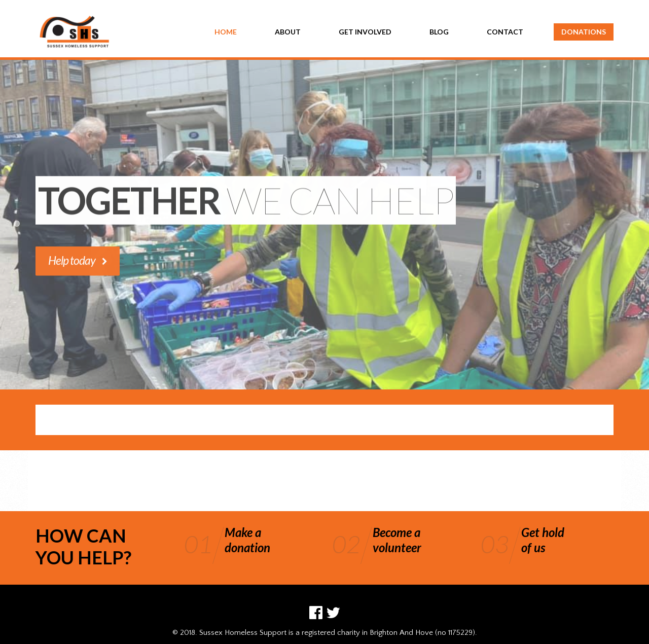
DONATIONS (584, 32)
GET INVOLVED (365, 32)
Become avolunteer (397, 540)
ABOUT (288, 32)
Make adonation (247, 540)
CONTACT (505, 32)
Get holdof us (543, 540)
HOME (226, 32)
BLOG (439, 32)
